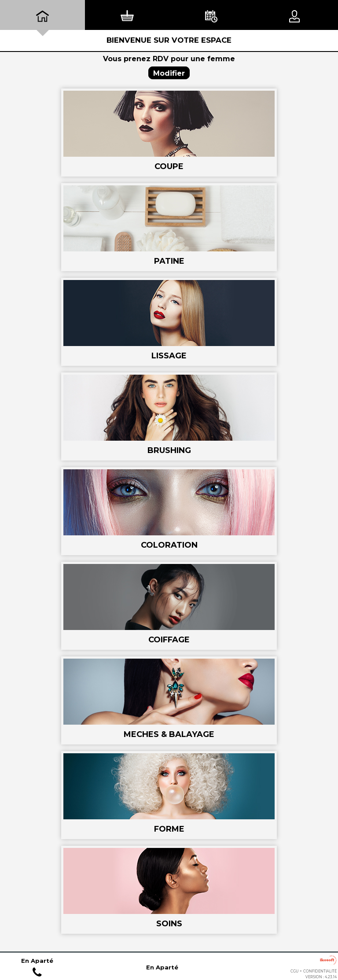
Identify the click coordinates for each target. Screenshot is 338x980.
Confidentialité (320, 971)
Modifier (169, 73)
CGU (294, 971)
